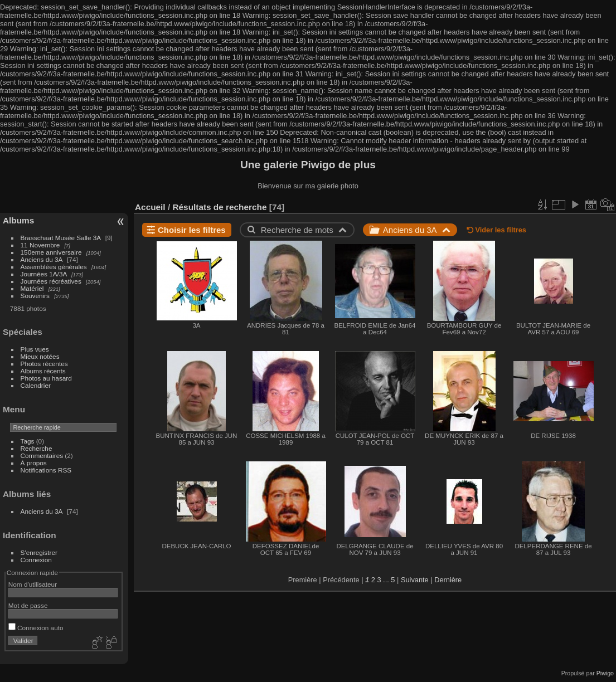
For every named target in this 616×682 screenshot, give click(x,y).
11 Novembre (40, 245)
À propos (34, 463)
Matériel (32, 288)
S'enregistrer (39, 552)
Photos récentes (44, 364)
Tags (28, 441)
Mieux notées (40, 356)
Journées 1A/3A (44, 274)
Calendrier (36, 385)
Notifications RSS (46, 470)
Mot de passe (28, 605)
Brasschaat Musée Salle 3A (61, 238)
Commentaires (42, 456)
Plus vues (35, 349)
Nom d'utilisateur (33, 584)
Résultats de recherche (219, 207)
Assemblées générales (54, 267)
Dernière (448, 580)
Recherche (37, 448)
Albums (18, 220)
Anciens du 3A (42, 259)
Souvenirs (35, 296)
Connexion (36, 560)
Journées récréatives (51, 281)
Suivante (415, 580)
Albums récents (43, 371)
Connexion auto (36, 628)
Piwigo (605, 673)
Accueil (150, 207)
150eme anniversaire (51, 252)
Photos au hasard (46, 378)
